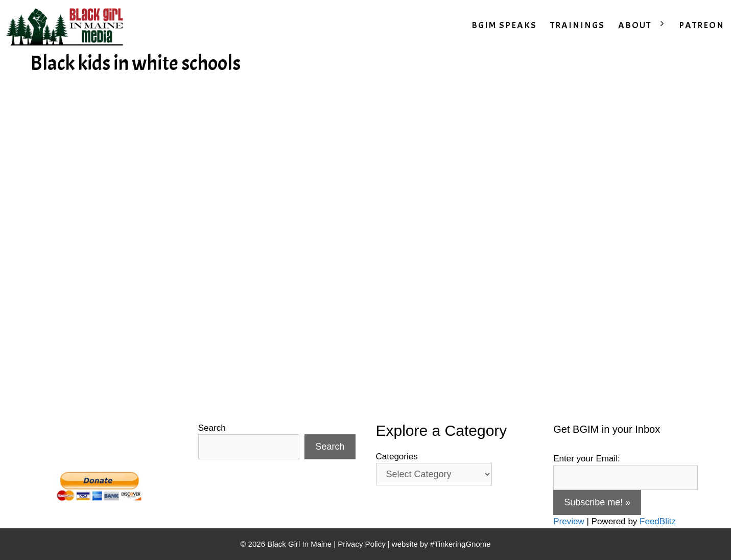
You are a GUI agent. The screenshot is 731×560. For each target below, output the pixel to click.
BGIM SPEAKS (504, 25)
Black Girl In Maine (300, 544)
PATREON (702, 25)
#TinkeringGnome (461, 544)
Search (212, 428)
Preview (569, 521)
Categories (397, 457)
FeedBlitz (658, 521)
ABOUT (645, 26)
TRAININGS (577, 25)
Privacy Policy (361, 544)
